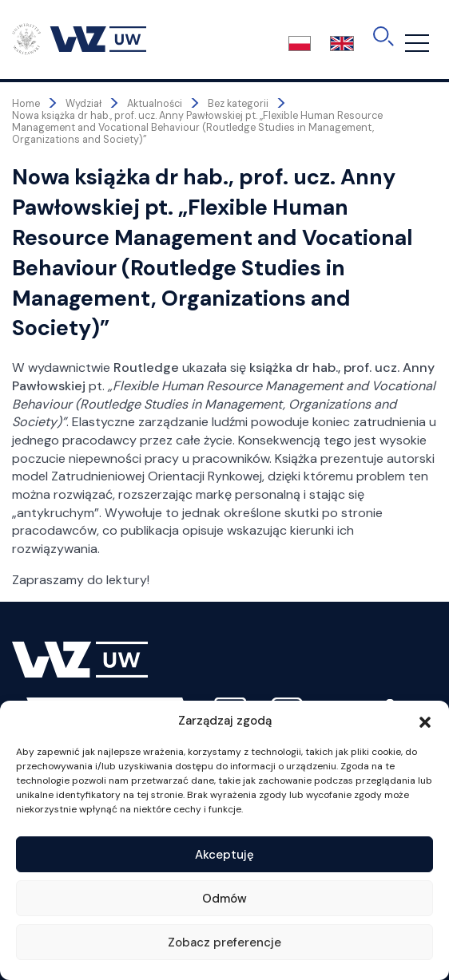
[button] (425, 721)
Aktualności (155, 104)
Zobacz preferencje (224, 942)
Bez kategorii (238, 104)
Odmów (224, 899)
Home (26, 104)
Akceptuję (224, 855)
